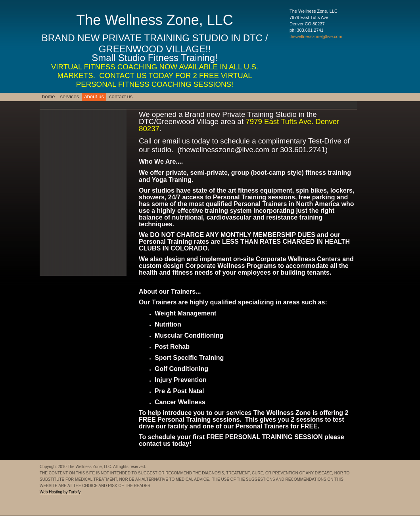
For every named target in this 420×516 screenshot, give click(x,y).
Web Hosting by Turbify (60, 492)
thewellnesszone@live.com (316, 36)
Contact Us (121, 97)
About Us (94, 97)
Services (70, 97)
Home (49, 97)
